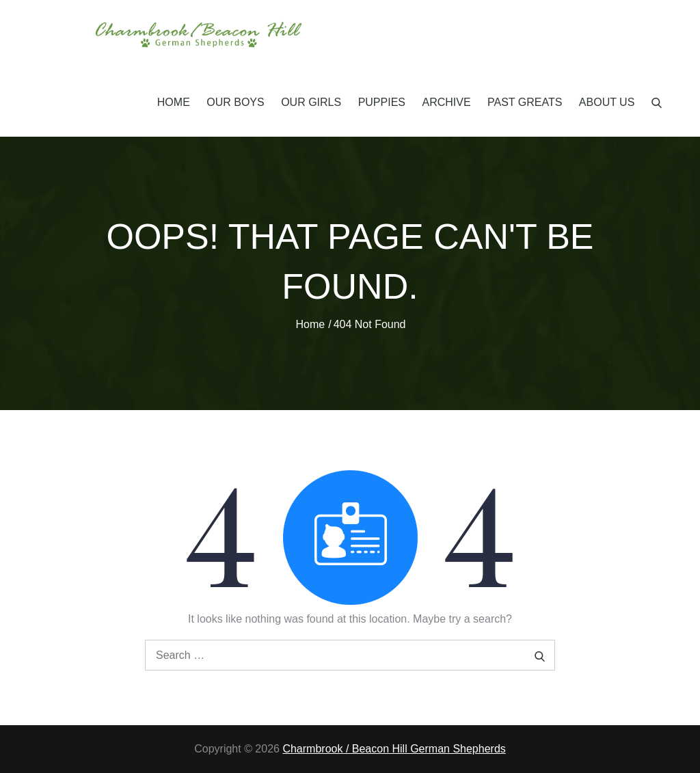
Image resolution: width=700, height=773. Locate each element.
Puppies (382, 102)
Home (174, 102)
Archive (446, 102)
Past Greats (525, 102)
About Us (607, 102)
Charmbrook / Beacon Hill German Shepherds (394, 749)
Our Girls (311, 102)
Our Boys (235, 102)
